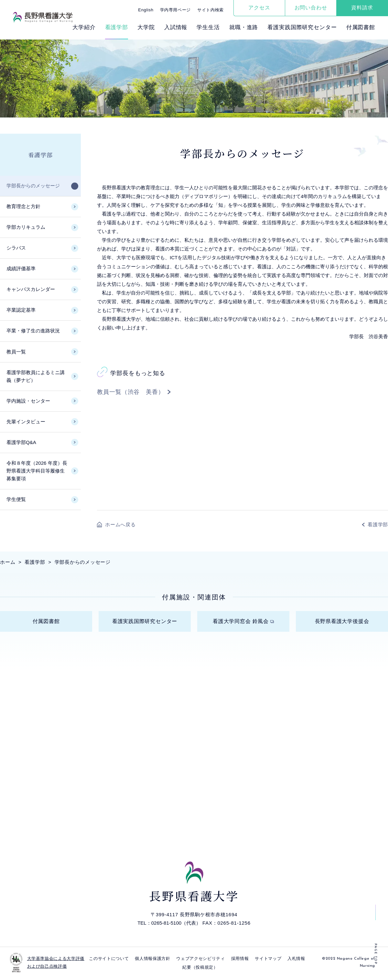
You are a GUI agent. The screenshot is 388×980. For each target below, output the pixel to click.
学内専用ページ (176, 10)
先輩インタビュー (26, 422)
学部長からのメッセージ (33, 186)
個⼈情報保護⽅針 (152, 960)
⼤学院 (146, 27)
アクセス (259, 8)
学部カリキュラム (26, 227)
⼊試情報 (176, 27)
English (146, 10)
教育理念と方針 (23, 206)
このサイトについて (109, 960)
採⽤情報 (240, 960)
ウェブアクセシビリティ (200, 960)
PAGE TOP (376, 954)
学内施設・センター (28, 401)
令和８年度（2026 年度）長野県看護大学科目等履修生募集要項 (37, 471)
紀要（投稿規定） (200, 969)
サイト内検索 (210, 10)
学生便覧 (16, 499)
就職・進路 (244, 27)
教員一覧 (16, 352)
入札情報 (296, 960)
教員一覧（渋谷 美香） (131, 392)
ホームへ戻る (120, 524)
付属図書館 (361, 27)
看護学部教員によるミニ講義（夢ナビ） (36, 376)
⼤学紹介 (84, 27)
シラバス (16, 248)
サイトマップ (268, 960)
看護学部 (117, 27)
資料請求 (362, 8)
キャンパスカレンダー (31, 289)
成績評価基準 (21, 268)
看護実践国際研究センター (302, 27)
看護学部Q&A (21, 442)
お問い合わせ (311, 8)
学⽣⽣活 (208, 27)
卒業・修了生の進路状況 (33, 331)
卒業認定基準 (21, 310)
